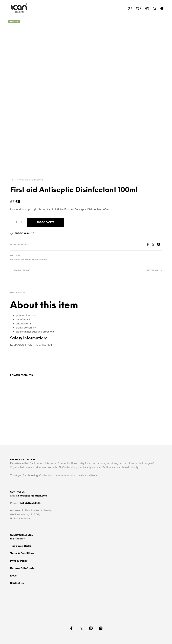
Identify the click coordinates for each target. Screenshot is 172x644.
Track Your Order (21, 546)
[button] (129, 8)
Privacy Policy (19, 561)
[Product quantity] (17, 222)
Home (13, 180)
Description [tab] (18, 293)
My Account (18, 538)
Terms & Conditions (22, 553)
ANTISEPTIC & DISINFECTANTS (31, 180)
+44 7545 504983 (30, 503)
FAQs (13, 575)
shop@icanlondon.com (33, 495)
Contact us (17, 583)
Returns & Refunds (22, 568)
